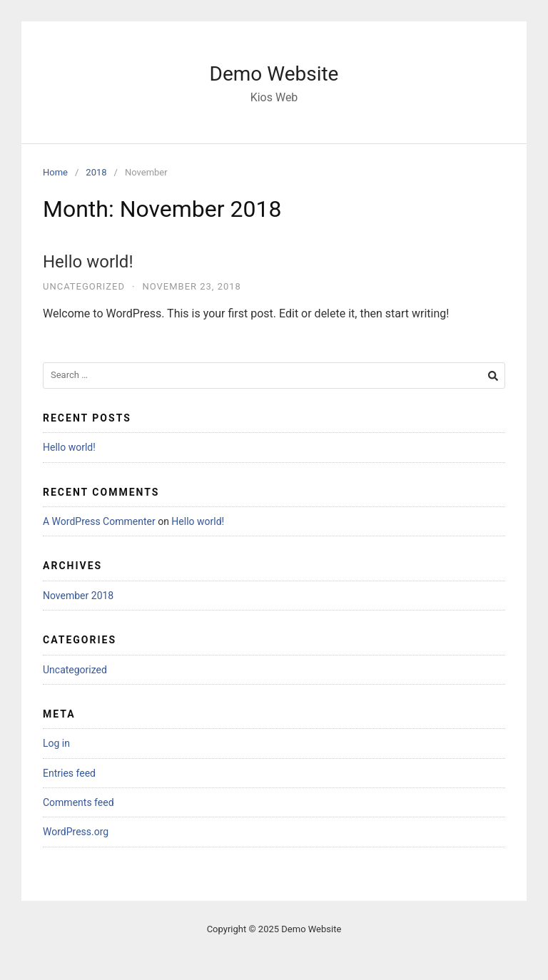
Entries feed (69, 773)
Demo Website (274, 74)
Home (55, 172)
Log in (56, 743)
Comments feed (78, 802)
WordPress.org (76, 832)
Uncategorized (84, 286)
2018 (96, 172)
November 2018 (78, 596)
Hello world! (88, 262)
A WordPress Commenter (99, 521)
